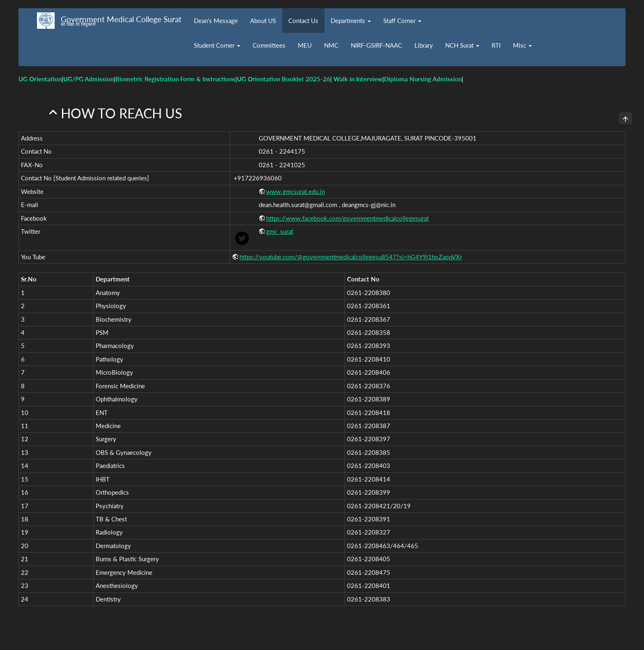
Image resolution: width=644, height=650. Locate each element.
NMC (331, 45)
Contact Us (303, 21)
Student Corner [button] (217, 45)
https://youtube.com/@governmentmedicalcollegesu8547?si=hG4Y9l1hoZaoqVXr (351, 255)
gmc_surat (280, 230)
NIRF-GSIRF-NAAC (376, 45)
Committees (269, 45)
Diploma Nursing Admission (423, 79)
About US (263, 21)
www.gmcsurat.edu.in (296, 189)
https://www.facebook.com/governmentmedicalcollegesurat (347, 216)
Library (424, 45)
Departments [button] (351, 21)
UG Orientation (40, 79)
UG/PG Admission (89, 79)
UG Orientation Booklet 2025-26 (284, 79)
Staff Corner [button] (402, 21)
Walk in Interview (358, 79)
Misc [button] (522, 45)
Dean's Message (216, 21)
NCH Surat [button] (462, 45)
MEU (305, 45)
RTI (496, 45)
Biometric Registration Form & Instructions (175, 79)
